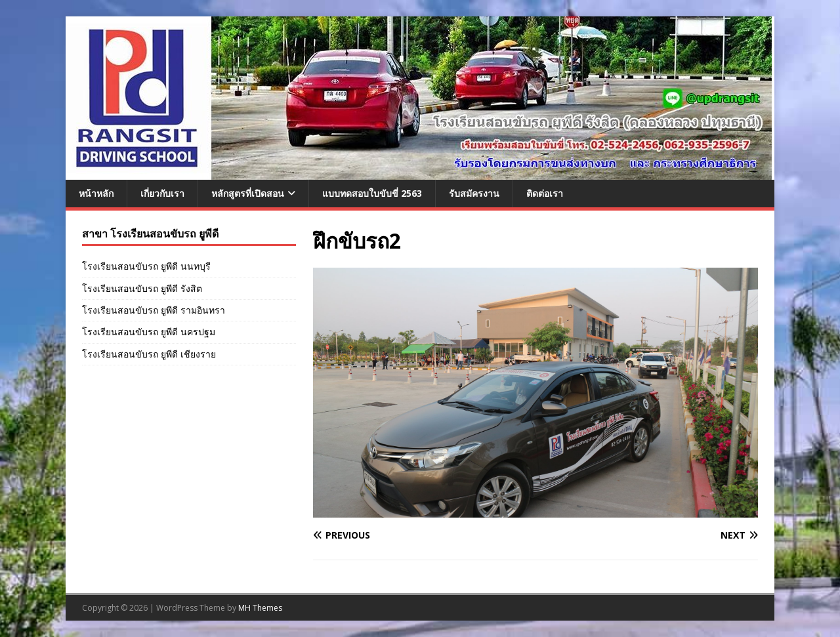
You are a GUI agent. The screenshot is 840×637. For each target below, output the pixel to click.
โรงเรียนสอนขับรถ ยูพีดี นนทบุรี (146, 266)
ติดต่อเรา (545, 193)
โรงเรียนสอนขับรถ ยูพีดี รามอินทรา (154, 310)
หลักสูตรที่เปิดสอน (248, 193)
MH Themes (260, 608)
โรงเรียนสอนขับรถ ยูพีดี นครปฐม (149, 332)
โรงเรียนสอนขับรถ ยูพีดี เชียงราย (149, 354)
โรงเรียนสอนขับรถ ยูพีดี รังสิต (142, 288)
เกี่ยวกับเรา (162, 193)
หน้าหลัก (96, 193)
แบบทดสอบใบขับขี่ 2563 (372, 193)
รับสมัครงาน (474, 193)
